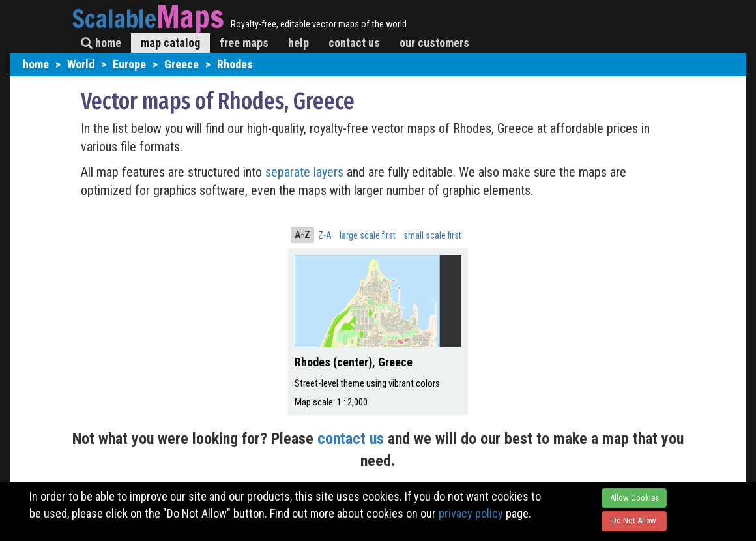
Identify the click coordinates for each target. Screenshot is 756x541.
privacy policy (471, 513)
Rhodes (235, 64)
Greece (182, 64)
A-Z (302, 235)
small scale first (432, 235)
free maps (244, 43)
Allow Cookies (634, 498)
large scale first (368, 235)
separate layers (306, 172)
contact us (354, 43)
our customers (434, 43)
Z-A (325, 235)
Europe (129, 64)
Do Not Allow (634, 520)
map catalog (170, 43)
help (298, 43)
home (101, 43)
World (81, 64)
